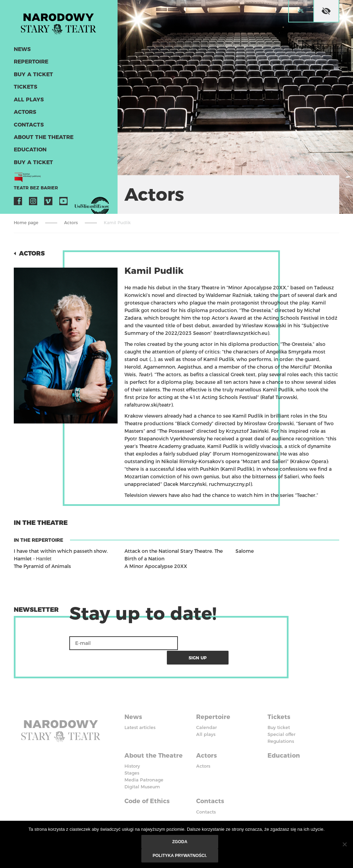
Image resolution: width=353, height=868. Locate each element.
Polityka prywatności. (180, 856)
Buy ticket (279, 712)
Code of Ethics (147, 785)
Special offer (281, 719)
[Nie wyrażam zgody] (344, 845)
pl (301, 11)
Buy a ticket (32, 75)
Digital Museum (142, 771)
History (132, 750)
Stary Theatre (60, 22)
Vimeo (48, 200)
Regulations (281, 726)
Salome (245, 551)
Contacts (28, 125)
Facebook (18, 200)
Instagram (33, 200)
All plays (28, 100)
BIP (200, 809)
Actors (25, 112)
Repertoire (31, 63)
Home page (26, 223)
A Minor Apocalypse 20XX (156, 566)
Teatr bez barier (34, 187)
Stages (132, 757)
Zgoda (180, 842)
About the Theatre (43, 137)
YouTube (63, 200)
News (22, 50)
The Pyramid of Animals (42, 566)
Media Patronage (144, 764)
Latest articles (140, 712)
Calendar (206, 712)
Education (29, 149)
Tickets (25, 87)
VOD (79, 200)
